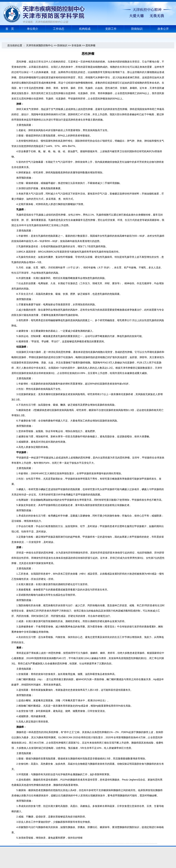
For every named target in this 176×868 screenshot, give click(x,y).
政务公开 (163, 29)
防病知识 (137, 29)
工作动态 (59, 29)
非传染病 (76, 45)
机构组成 (85, 29)
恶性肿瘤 (90, 45)
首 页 (10, 29)
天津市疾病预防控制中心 (40, 45)
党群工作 (111, 29)
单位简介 (33, 29)
